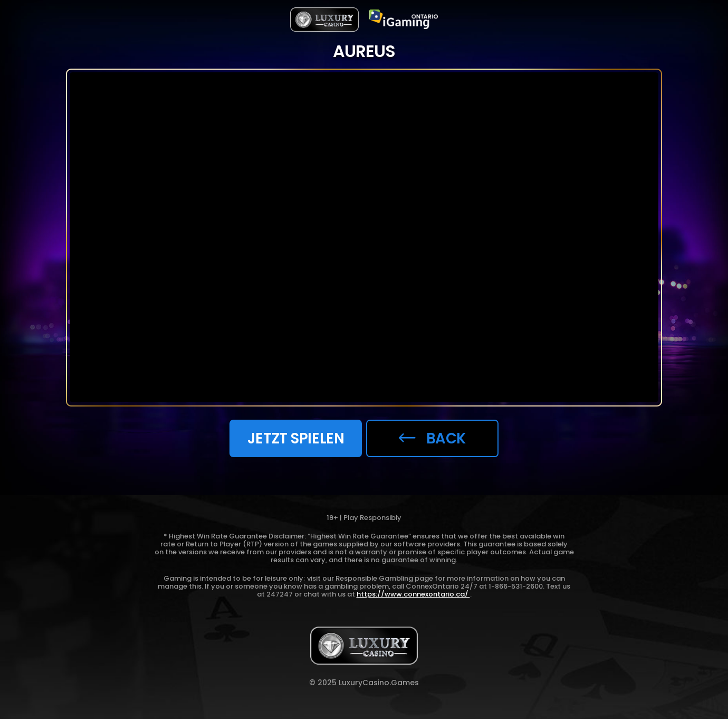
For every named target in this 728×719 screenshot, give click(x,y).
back (432, 438)
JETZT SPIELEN (296, 438)
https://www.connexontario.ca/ (413, 594)
